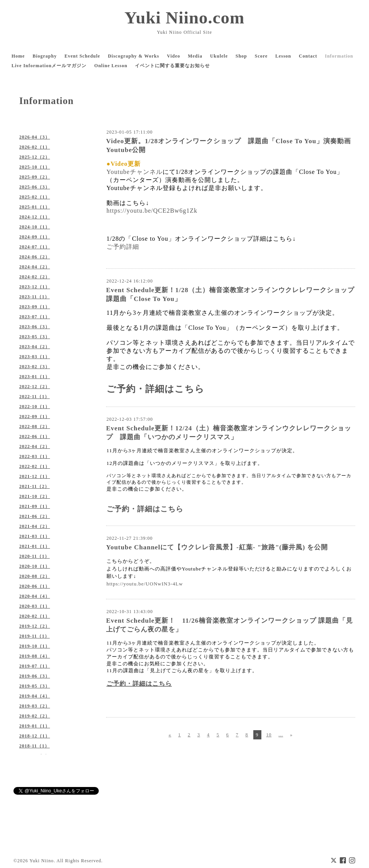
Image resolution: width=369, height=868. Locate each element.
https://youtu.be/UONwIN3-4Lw (145, 584)
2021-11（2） (34, 486)
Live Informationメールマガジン (49, 66)
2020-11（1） (34, 556)
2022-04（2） (35, 446)
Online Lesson (111, 66)
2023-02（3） (35, 367)
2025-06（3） (35, 187)
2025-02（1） (35, 197)
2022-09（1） (35, 417)
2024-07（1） (35, 247)
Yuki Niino (42, 861)
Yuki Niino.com (184, 18)
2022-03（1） (35, 456)
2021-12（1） (35, 476)
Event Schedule (82, 56)
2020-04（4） (35, 596)
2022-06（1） (35, 436)
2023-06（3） (35, 327)
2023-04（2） (35, 347)
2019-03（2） (35, 706)
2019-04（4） (35, 696)
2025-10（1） (35, 167)
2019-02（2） (35, 716)
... (281, 735)
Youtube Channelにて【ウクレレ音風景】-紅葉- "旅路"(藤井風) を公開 (217, 547)
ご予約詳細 (123, 247)
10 (269, 735)
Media (195, 56)
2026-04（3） (35, 137)
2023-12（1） (35, 287)
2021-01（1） (35, 546)
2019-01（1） (35, 726)
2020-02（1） (35, 616)
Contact (308, 56)
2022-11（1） (34, 397)
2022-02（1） (35, 466)
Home (18, 56)
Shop (241, 56)
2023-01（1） (35, 377)
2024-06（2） (35, 257)
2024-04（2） (35, 267)
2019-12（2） (35, 626)
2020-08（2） (35, 576)
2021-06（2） (35, 516)
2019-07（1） (35, 666)
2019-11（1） (34, 636)
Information (339, 56)
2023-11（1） (34, 297)
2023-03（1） (35, 357)
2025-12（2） (35, 157)
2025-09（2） (35, 177)
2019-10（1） (35, 646)
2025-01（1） (35, 207)
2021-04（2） (35, 526)
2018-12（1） (35, 736)
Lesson (283, 56)
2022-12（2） (35, 387)
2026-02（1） (35, 147)
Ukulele (219, 56)
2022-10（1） (35, 407)
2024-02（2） (35, 277)
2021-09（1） (35, 506)
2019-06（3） (35, 676)
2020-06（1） (35, 586)
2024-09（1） (35, 237)
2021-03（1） (35, 536)
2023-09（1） (35, 307)
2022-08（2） (35, 427)
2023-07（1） (35, 317)
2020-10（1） (35, 566)
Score (261, 56)
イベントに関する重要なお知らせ (172, 66)
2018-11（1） (34, 746)
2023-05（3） (35, 337)
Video (174, 56)
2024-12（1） (35, 217)
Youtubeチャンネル (135, 172)
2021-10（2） (35, 496)
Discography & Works (134, 56)
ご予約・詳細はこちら (155, 389)
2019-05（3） (35, 686)
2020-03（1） (35, 606)
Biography (45, 56)
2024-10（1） (35, 227)
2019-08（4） (35, 656)
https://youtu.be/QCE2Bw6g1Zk (152, 211)
